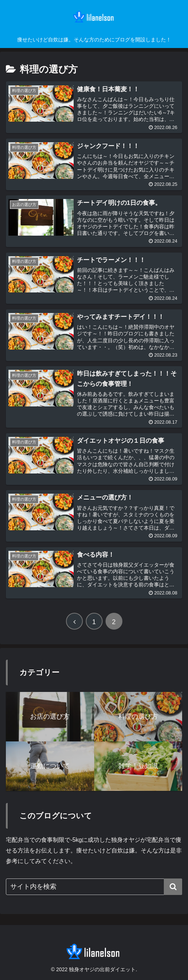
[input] (94, 887)
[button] (173, 887)
